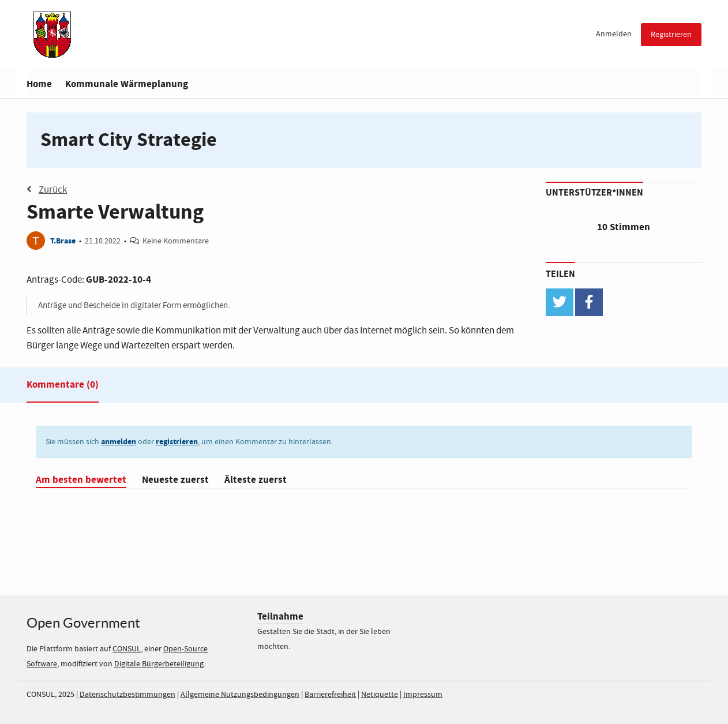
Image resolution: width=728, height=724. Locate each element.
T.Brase (63, 241)
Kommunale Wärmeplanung (127, 84)
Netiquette (380, 695)
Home (39, 84)
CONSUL (127, 649)
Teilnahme (280, 616)
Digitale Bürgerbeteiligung (159, 664)
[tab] (63, 387)
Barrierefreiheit (330, 695)
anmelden (119, 442)
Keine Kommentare (176, 241)
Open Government (83, 623)
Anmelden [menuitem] (614, 34)
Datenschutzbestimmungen (127, 695)
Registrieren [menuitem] (671, 35)
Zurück (47, 190)
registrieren (177, 442)
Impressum (423, 695)
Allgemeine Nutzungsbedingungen (240, 695)
